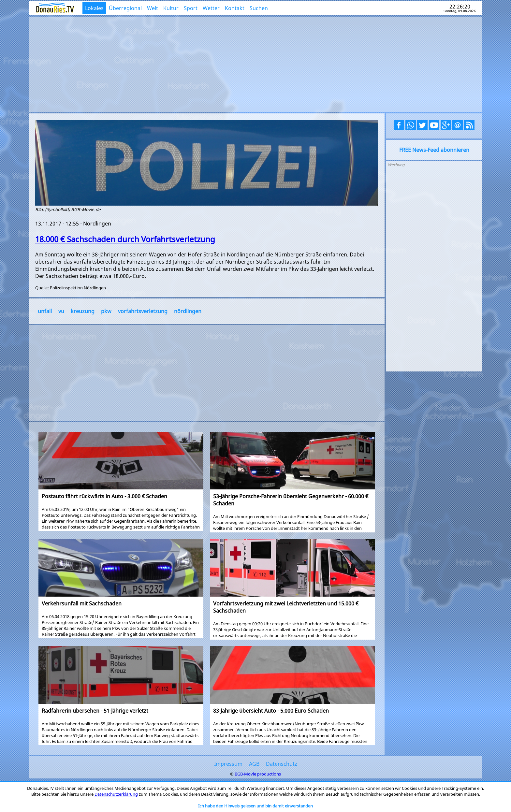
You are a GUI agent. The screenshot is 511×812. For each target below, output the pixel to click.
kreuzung (83, 311)
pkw (106, 311)
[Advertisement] (256, 64)
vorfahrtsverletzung (143, 311)
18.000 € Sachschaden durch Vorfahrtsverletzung (125, 239)
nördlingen (188, 311)
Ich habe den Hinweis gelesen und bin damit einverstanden (255, 806)
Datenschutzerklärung (116, 794)
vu (61, 311)
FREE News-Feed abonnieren (434, 150)
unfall (45, 311)
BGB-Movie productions (258, 774)
